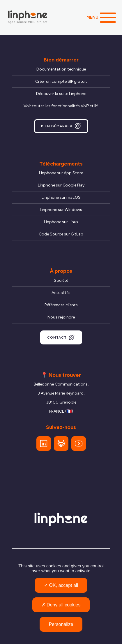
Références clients (61, 305)
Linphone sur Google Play (61, 185)
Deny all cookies (61, 605)
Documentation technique (61, 69)
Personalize (61, 624)
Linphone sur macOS (61, 197)
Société (61, 280)
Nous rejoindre (61, 317)
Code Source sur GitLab (61, 234)
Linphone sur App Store (61, 173)
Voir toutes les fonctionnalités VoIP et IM (61, 106)
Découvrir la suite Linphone (61, 94)
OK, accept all (61, 585)
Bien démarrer (61, 126)
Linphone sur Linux (61, 222)
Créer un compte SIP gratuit (61, 81)
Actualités (61, 293)
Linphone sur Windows (61, 210)
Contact (61, 337)
